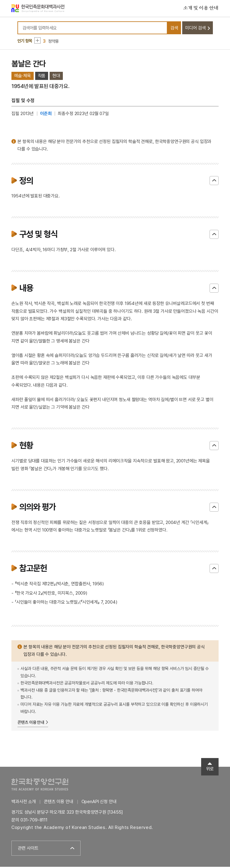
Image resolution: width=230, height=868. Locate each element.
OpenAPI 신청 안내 (99, 803)
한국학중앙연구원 (40, 786)
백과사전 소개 (24, 803)
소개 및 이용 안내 (201, 9)
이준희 (46, 115)
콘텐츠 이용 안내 (31, 723)
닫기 (214, 182)
